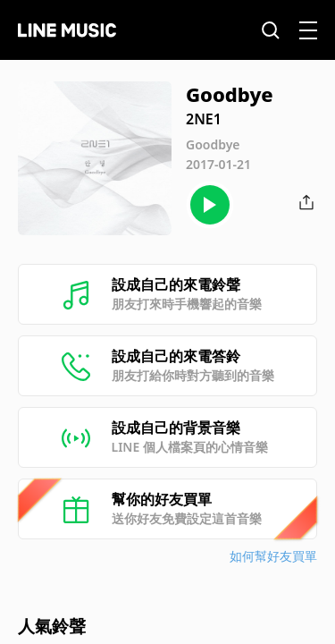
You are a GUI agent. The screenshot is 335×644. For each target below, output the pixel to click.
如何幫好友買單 (273, 556)
